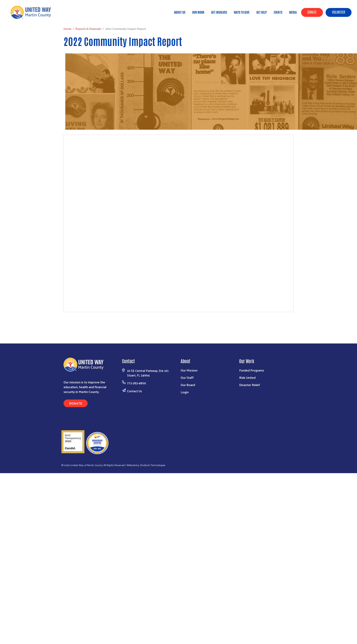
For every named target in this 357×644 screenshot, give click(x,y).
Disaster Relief (250, 385)
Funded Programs (252, 370)
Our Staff (187, 377)
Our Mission (189, 370)
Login (185, 392)
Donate (312, 12)
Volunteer (339, 12)
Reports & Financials (42, 18)
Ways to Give (242, 12)
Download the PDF (178, 321)
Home (21, 18)
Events (278, 12)
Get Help (262, 12)
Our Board (188, 385)
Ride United (247, 377)
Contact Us (134, 391)
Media (293, 12)
